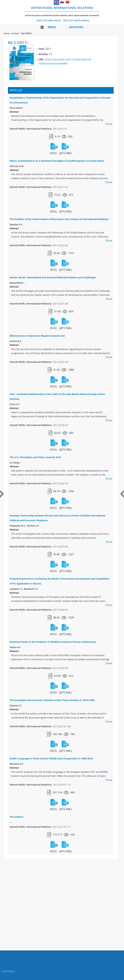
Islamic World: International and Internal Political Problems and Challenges (53, 277)
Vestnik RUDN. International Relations (62, 11)
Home (7, 33)
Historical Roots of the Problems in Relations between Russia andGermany (53, 642)
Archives (76, 27)
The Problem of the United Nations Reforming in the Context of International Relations (59, 219)
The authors (16, 817)
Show (109, 124)
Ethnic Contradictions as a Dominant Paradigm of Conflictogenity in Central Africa (57, 161)
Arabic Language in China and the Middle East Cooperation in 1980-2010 (51, 758)
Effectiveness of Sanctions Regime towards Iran (37, 336)
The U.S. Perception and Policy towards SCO (35, 457)
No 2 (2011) (27, 33)
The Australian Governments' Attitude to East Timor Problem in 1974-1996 (52, 700)
